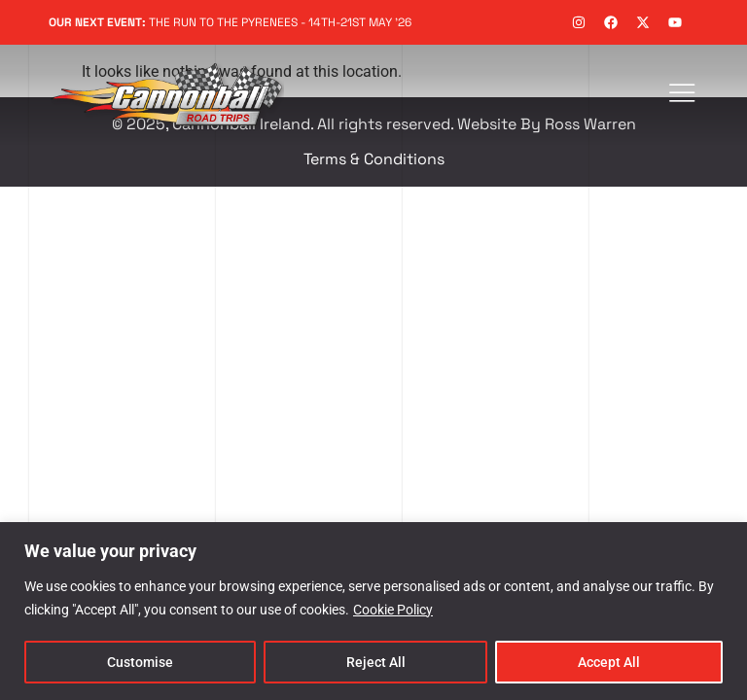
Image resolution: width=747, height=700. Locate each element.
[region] (373, 611)
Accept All (609, 662)
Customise (140, 662)
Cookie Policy (393, 610)
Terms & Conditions (374, 159)
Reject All (376, 662)
